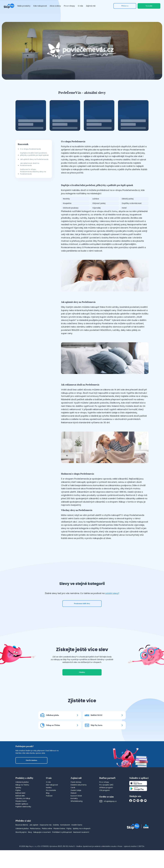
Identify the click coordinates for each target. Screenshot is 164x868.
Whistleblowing (77, 801)
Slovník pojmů (21, 832)
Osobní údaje (76, 790)
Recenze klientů (22, 825)
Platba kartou (35, 829)
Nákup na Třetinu (22, 785)
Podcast (49, 796)
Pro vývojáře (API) (106, 785)
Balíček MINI (20, 796)
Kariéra (49, 788)
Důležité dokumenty (79, 785)
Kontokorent (65, 825)
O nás (48, 782)
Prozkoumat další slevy (82, 604)
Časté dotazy (76, 782)
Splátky (18, 788)
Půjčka (18, 790)
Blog (48, 793)
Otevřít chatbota (31, 760)
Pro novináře (51, 790)
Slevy (30, 832)
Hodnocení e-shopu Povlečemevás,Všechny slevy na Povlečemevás (33, 172)
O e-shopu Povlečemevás (30, 149)
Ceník (73, 788)
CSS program (105, 790)
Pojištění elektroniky (23, 807)
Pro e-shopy (104, 782)
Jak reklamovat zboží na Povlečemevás (30, 164)
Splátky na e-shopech (82, 829)
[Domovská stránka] (9, 6)
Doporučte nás (46, 825)
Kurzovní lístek (76, 796)
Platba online (47, 829)
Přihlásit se (125, 6)
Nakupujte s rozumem (42, 832)
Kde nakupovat (52, 785)
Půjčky (69, 829)
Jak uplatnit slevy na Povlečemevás (34, 159)
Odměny (82, 672)
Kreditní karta (77, 825)
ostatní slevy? (112, 593)
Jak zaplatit (34, 825)
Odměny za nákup (23, 798)
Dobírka (56, 825)
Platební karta (21, 801)
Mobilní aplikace (22, 804)
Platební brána (59, 829)
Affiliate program (106, 788)
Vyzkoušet (149, 6)
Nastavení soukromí (81, 832)
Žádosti (74, 793)
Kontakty (74, 798)
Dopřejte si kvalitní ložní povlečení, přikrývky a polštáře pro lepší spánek (34, 154)
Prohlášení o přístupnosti (62, 832)
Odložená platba (22, 782)
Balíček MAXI (20, 793)
